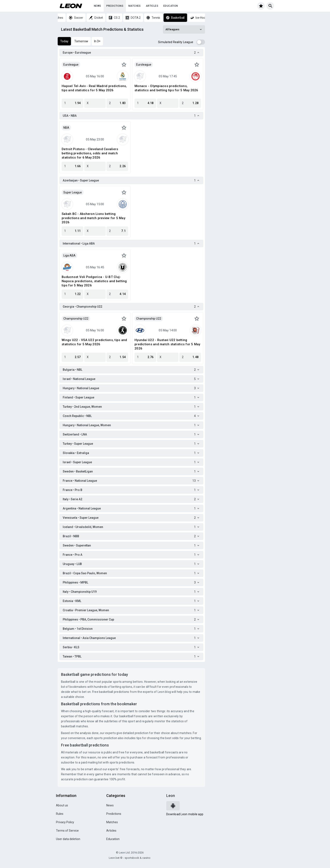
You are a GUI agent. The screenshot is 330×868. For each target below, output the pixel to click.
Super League (73, 192)
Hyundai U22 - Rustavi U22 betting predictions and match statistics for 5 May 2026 (167, 344)
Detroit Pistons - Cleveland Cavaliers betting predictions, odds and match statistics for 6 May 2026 (90, 153)
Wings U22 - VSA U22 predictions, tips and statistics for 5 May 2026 (94, 342)
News (98, 6)
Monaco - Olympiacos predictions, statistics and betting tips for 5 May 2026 (166, 88)
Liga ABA (69, 255)
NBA (66, 128)
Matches (135, 6)
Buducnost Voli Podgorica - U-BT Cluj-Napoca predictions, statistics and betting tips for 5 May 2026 (94, 281)
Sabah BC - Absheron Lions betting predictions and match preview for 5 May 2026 (93, 218)
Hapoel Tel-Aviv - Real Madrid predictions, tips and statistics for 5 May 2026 (94, 88)
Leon (171, 796)
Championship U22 (76, 319)
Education (171, 6)
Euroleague (71, 65)
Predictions (115, 6)
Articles (152, 6)
